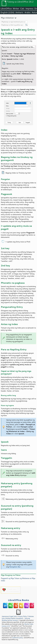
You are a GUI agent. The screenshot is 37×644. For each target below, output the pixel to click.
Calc (22, 9)
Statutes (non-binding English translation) (18, 617)
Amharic (19, 12)
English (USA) (7, 12)
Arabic (28, 12)
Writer (16, 9)
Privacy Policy (22, 616)
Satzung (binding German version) (16, 619)
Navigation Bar (15, 567)
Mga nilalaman (7, 18)
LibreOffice (6, 9)
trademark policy (18, 638)
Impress (29, 9)
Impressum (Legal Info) (9, 616)
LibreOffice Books (18, 600)
